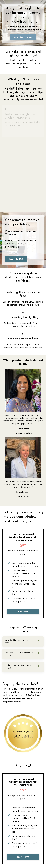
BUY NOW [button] (23, 612)
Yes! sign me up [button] (23, 37)
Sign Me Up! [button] (16, 259)
